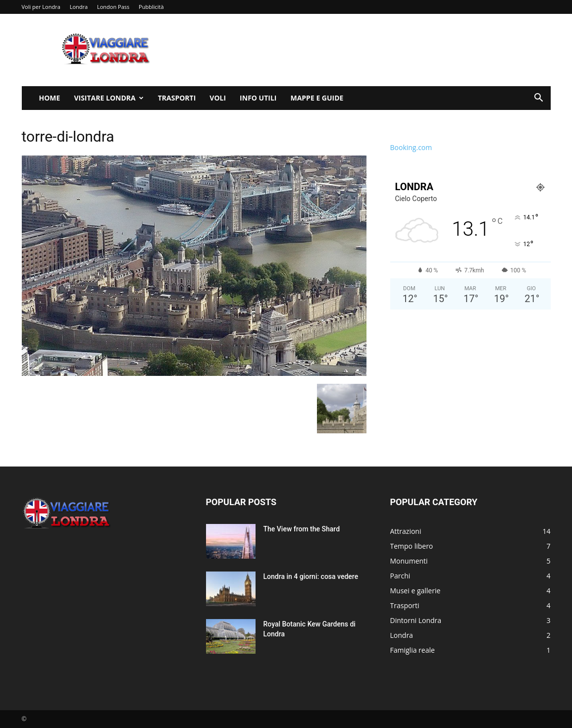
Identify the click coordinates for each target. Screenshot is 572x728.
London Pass (113, 7)
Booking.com (411, 147)
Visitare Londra (108, 98)
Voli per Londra (41, 7)
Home (50, 98)
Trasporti (177, 98)
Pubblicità (151, 7)
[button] (539, 99)
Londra (79, 7)
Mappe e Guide (317, 98)
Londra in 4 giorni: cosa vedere (311, 576)
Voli (218, 98)
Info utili (258, 98)
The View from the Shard (302, 529)
